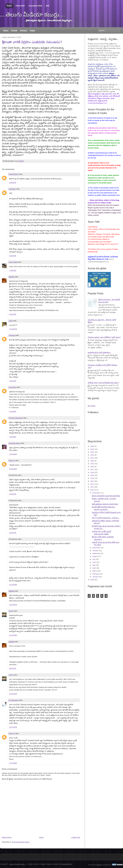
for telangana (14, 700)
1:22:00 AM (13, 381)
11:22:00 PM (13, 329)
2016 (92, 472)
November (96, 548)
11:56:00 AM (13, 469)
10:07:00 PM (13, 605)
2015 (92, 475)
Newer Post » (7, 837)
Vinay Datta (13, 262)
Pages (32, 30)
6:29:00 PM (13, 494)
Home (9, 6)
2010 (92, 490)
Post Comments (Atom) (21, 842)
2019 (92, 464)
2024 (92, 452)
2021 (92, 458)
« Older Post (75, 837)
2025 (92, 449)
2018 (92, 467)
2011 (92, 487)
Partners (24, 30)
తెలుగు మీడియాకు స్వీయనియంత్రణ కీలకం (106, 496)
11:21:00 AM (13, 635)
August (95, 556)
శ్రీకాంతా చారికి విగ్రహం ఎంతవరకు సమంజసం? (32, 42)
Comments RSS (35, 6)
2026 (92, 446)
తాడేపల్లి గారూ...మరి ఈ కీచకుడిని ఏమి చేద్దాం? (103, 383)
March (95, 571)
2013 (92, 481)
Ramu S (12, 460)
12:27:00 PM (13, 727)
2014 (92, 478)
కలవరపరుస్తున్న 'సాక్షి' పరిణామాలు (99, 352)
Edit (48, 6)
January (95, 577)
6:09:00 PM (13, 183)
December (96, 493)
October (95, 551)
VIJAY (11, 611)
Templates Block (66, 864)
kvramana (12, 387)
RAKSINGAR (14, 174)
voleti (11, 321)
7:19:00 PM (13, 270)
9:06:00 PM (13, 668)
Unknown (12, 189)
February (96, 574)
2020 (92, 461)
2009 (92, 580)
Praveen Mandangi (16, 418)
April (94, 568)
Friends (14, 30)
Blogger (99, 865)
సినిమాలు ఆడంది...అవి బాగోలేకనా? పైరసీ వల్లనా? (104, 337)
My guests (92, 406)
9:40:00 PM (13, 314)
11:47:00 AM (13, 763)
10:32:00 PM (13, 694)
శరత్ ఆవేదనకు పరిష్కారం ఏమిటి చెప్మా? (105, 504)
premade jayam (14, 443)
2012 (92, 484)
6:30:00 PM (13, 256)
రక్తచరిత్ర (11, 277)
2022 (92, 455)
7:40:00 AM (13, 437)
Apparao (12, 335)
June (94, 562)
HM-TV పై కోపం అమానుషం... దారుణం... (106, 518)
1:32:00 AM (13, 411)
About (6, 30)
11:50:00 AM (13, 454)
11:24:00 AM (13, 585)
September (96, 553)
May (94, 565)
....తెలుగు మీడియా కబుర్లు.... (32, 15)
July (94, 559)
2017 (92, 470)
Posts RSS (20, 6)
